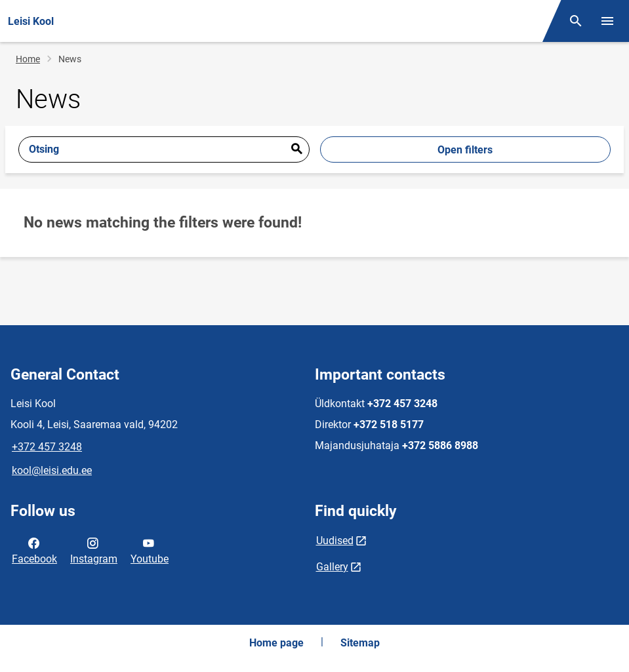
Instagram (94, 550)
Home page (276, 643)
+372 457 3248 (47, 447)
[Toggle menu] (607, 21)
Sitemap (360, 643)
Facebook (34, 550)
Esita (296, 149)
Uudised (335, 541)
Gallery (332, 567)
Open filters (465, 150)
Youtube (150, 550)
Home (28, 59)
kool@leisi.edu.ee (52, 470)
